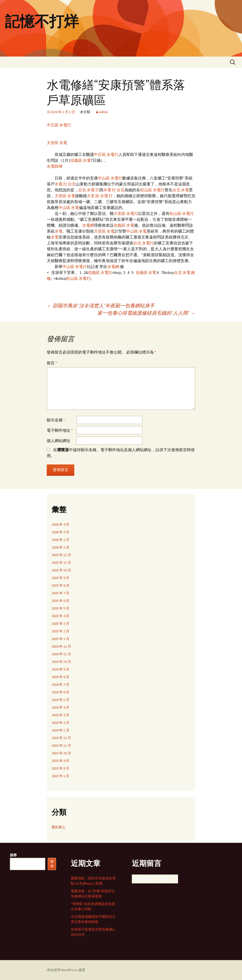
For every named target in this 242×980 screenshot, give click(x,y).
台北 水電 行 (89, 190)
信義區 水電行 (100, 272)
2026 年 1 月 (60, 547)
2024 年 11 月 (61, 654)
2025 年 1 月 (60, 639)
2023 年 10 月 (61, 753)
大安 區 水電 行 (100, 196)
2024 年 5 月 (60, 700)
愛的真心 (59, 827)
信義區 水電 (81, 160)
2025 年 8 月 (60, 585)
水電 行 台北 (65, 184)
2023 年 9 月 (60, 761)
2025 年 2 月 (60, 631)
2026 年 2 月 (60, 540)
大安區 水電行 (126, 213)
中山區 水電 (69, 208)
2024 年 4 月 (60, 707)
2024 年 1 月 (60, 730)
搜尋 (13, 855)
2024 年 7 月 (60, 684)
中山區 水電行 (110, 178)
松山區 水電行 (152, 190)
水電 (59, 231)
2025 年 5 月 (60, 608)
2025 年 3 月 (60, 624)
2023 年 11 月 (61, 745)
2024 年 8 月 (60, 677)
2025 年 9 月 (60, 578)
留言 (52, 363)
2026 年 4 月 (60, 524)
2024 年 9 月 (60, 669)
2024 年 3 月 (60, 715)
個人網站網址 (59, 441)
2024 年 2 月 (60, 723)
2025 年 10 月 (61, 570)
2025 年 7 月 (60, 593)
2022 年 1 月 (60, 776)
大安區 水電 (57, 143)
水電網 (88, 225)
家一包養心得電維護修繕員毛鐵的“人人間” (146, 313)
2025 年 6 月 (60, 601)
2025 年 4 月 (60, 616)
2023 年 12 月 (61, 738)
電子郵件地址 (60, 430)
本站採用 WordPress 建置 (66, 970)
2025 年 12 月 (61, 555)
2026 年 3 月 (60, 532)
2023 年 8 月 (60, 768)
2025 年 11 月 (61, 563)
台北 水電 (181, 190)
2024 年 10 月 (61, 662)
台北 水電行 (144, 243)
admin (104, 112)
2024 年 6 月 (60, 692)
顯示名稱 (56, 420)
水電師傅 (55, 166)
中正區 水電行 (59, 125)
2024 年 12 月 (61, 646)
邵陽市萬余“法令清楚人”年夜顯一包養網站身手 (101, 305)
